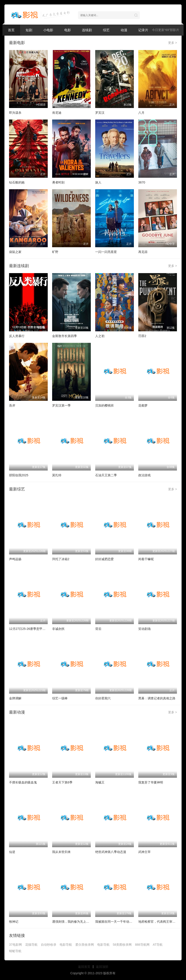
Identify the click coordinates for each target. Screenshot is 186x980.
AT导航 (158, 945)
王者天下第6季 (62, 782)
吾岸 (12, 405)
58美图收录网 (122, 945)
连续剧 (87, 30)
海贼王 (100, 782)
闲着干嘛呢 (146, 559)
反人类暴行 (17, 336)
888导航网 (142, 945)
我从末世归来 (61, 852)
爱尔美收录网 (85, 945)
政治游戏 (144, 475)
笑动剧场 (144, 629)
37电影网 (15, 945)
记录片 (143, 30)
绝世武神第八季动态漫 (111, 852)
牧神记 (14, 922)
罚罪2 (142, 336)
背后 (98, 629)
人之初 (100, 336)
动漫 (124, 30)
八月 (141, 113)
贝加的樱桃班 (104, 405)
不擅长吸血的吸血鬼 (23, 782)
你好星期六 (103, 698)
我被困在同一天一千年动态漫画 (117, 922)
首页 (11, 30)
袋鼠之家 (15, 252)
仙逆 (12, 852)
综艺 (106, 30)
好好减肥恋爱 (104, 559)
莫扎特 (57, 475)
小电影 (48, 30)
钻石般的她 (17, 182)
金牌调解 (15, 698)
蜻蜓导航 (15, 951)
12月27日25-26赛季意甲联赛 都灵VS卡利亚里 (41, 629)
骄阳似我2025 (19, 475)
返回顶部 (102, 967)
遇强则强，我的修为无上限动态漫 (75, 922)
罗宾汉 (100, 113)
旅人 (98, 182)
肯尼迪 (57, 113)
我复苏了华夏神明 (151, 782)
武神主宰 (144, 852)
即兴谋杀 (15, 113)
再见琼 (143, 252)
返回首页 (84, 967)
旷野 (55, 252)
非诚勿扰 (58, 629)
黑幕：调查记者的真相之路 (157, 698)
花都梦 (143, 405)
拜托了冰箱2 (61, 559)
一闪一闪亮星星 (106, 252)
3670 (142, 182)
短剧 (29, 30)
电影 (68, 30)
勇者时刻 (58, 182)
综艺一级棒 (60, 698)
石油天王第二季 (106, 475)
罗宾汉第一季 (61, 405)
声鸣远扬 (15, 559)
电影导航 (66, 945)
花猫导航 (31, 945)
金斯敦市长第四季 (65, 336)
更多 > (173, 43)
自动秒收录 (49, 945)
